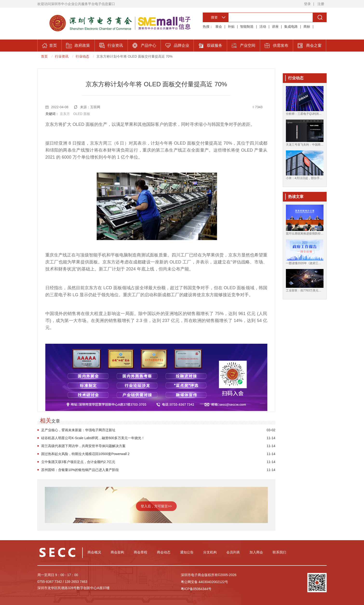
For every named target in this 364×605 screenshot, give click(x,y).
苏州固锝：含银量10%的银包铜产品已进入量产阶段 (80, 470)
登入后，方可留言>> (156, 506)
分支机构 (210, 552)
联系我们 (279, 552)
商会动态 (164, 552)
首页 (44, 56)
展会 (219, 27)
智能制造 (247, 27)
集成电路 (291, 27)
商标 (307, 27)
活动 (263, 27)
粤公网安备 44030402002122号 (205, 582)
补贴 (231, 27)
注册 (321, 4)
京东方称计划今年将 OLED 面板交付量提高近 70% (135, 56)
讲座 (275, 27)
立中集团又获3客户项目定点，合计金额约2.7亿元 (78, 462)
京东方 (65, 114)
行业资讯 (62, 56)
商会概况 (94, 552)
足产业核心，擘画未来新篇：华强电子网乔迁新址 (78, 430)
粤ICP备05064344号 (196, 589)
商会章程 (141, 552)
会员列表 (233, 552)
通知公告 (187, 552)
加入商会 (256, 552)
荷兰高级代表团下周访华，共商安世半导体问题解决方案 (83, 446)
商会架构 (117, 552)
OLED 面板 (82, 114)
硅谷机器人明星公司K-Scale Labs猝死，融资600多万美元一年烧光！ (93, 438)
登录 (307, 4)
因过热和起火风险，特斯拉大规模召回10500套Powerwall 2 (85, 454)
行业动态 (82, 56)
